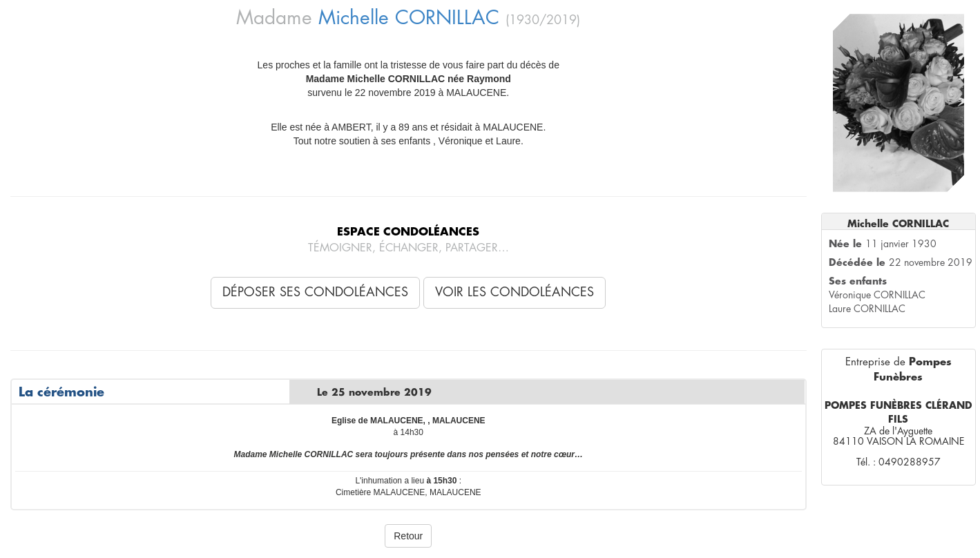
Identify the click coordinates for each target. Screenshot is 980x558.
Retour (408, 536)
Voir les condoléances (515, 292)
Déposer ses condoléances (315, 292)
